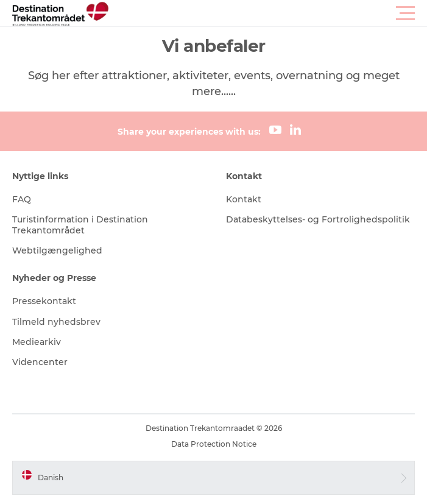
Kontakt (244, 199)
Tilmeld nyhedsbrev (56, 322)
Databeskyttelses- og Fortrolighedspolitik (318, 219)
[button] (268, 13)
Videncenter (40, 362)
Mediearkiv (37, 342)
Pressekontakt (44, 301)
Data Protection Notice (214, 444)
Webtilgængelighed (57, 250)
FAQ (22, 199)
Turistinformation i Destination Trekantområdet (80, 225)
